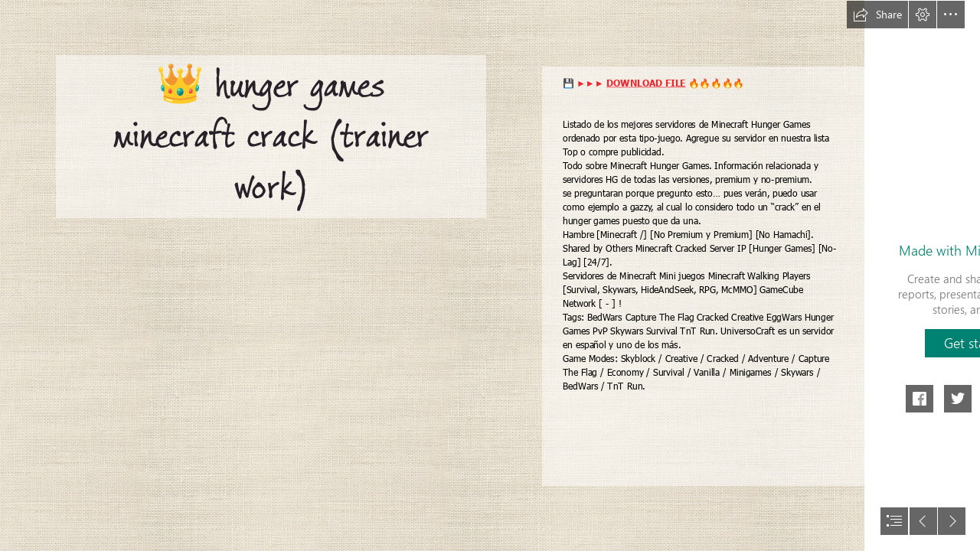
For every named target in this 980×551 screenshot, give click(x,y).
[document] (490, 275)
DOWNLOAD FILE (646, 82)
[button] (877, 15)
